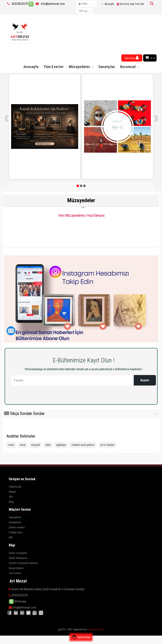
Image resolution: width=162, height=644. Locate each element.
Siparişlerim (15, 517)
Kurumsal (128, 67)
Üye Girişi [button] (132, 58)
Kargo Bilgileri (16, 568)
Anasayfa (107, 4)
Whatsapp (18, 601)
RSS (11, 538)
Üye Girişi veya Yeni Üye (130, 4)
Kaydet (145, 380)
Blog (11, 502)
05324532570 (20, 4)
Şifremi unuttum (17, 527)
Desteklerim (15, 522)
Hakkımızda (15, 487)
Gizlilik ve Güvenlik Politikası (24, 563)
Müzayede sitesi (95, 630)
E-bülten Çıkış (16, 533)
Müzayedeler (80, 67)
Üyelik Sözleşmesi (18, 558)
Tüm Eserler (54, 67)
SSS (11, 497)
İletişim (12, 492)
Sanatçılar (107, 67)
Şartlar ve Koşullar (18, 553)
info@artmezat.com (49, 4)
